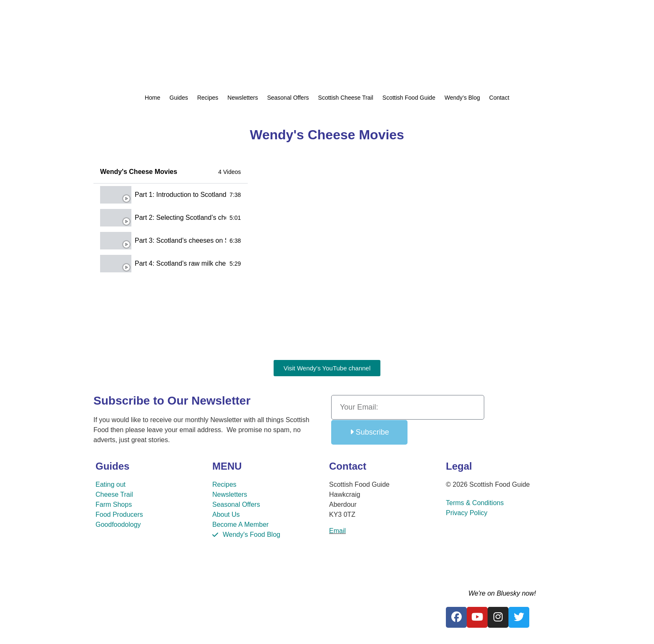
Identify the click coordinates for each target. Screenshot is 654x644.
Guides (179, 98)
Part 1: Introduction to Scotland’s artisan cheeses (180, 195)
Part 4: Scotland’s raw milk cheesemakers (180, 263)
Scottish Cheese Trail (346, 98)
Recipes (208, 98)
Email (337, 531)
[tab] (171, 195)
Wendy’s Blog (462, 98)
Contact (499, 98)
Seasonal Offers (288, 98)
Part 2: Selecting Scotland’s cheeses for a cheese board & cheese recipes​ (180, 218)
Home (152, 98)
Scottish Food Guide (409, 98)
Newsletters (243, 98)
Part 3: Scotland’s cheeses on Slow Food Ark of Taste (180, 240)
